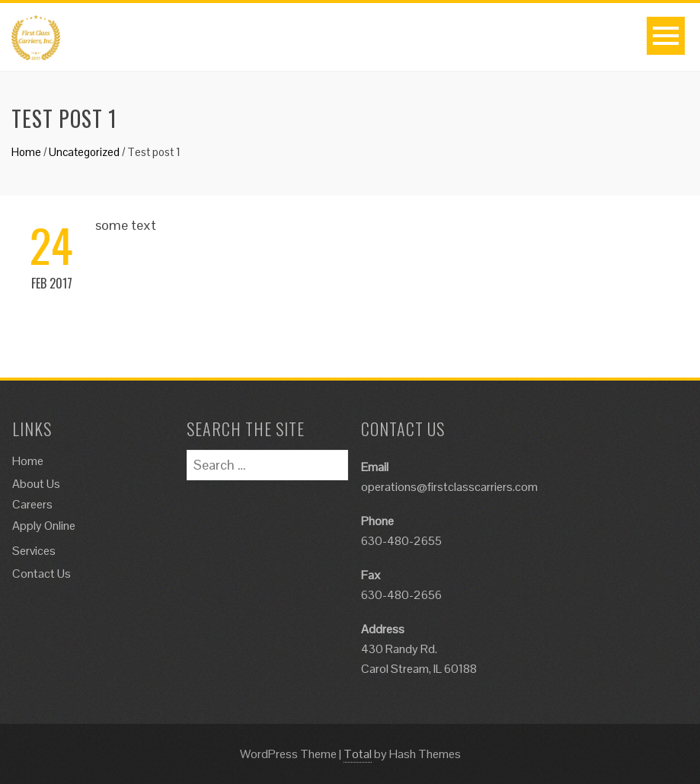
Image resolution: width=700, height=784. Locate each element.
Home (26, 152)
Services (34, 551)
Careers (32, 504)
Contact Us (42, 574)
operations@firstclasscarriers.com (449, 487)
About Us (36, 484)
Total (358, 754)
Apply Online (44, 526)
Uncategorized (84, 152)
